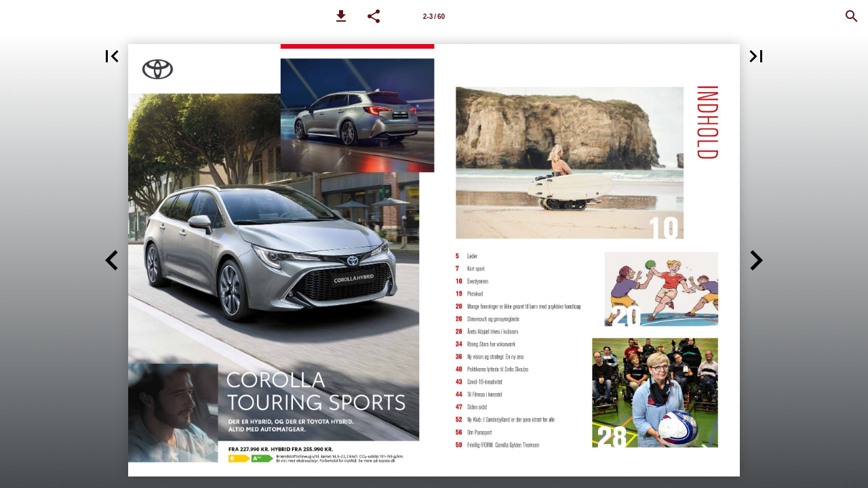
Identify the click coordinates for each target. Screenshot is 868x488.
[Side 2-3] (434, 16)
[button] (341, 16)
